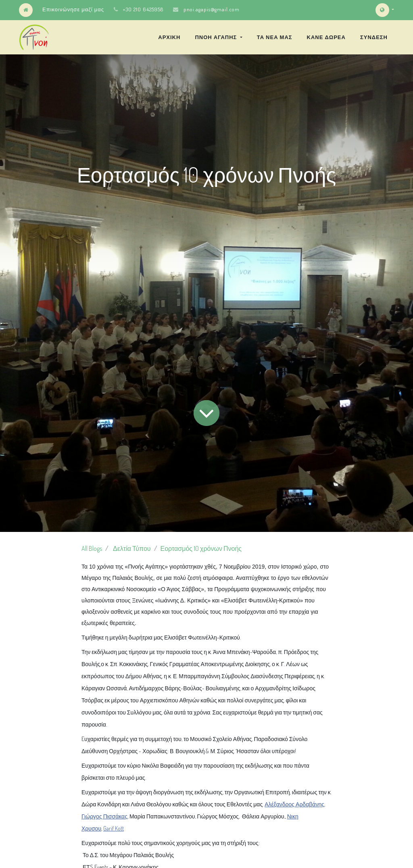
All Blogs (92, 548)
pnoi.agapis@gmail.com (212, 9)
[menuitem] (169, 37)
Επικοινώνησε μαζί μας (73, 9)
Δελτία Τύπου (132, 548)
